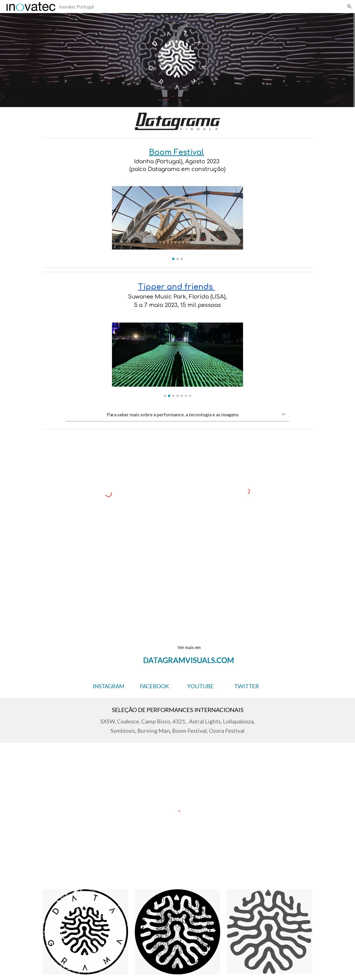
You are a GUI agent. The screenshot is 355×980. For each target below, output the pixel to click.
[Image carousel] (177, 223)
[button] (349, 7)
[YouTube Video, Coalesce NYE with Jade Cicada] (108, 586)
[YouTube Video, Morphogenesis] (247, 583)
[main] (177, 160)
